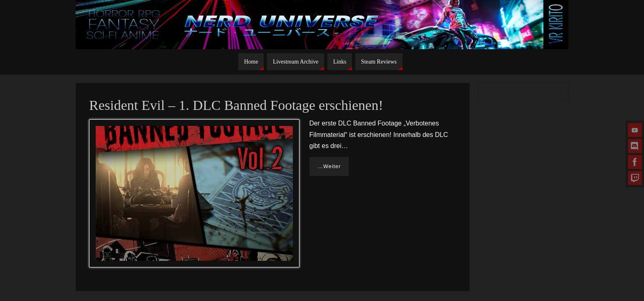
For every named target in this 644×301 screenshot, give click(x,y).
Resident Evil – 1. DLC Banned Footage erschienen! (236, 105)
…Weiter (329, 166)
